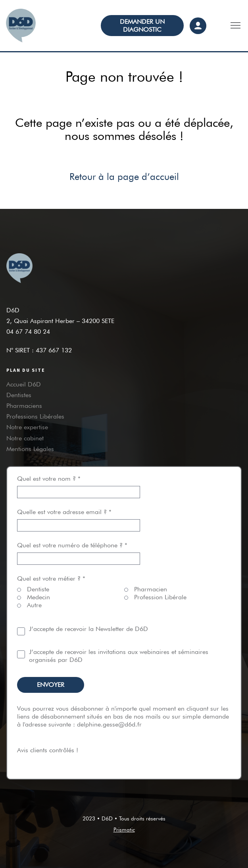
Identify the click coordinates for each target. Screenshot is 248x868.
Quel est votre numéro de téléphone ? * (79, 552)
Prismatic (124, 830)
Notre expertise (27, 427)
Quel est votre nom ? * (79, 485)
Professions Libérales (35, 416)
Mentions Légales (30, 449)
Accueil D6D (24, 384)
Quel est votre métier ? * (51, 578)
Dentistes (19, 395)
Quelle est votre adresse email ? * (79, 519)
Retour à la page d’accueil (124, 177)
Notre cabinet (25, 438)
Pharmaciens (24, 406)
